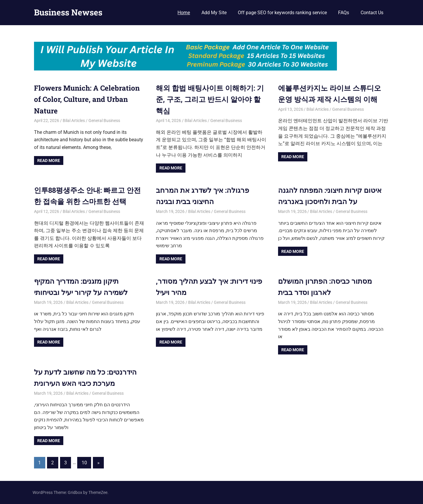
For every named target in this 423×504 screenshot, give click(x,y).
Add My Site (214, 13)
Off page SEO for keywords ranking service (282, 13)
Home (184, 13)
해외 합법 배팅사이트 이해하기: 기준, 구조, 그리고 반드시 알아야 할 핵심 (210, 99)
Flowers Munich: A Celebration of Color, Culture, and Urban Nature (87, 99)
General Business (104, 121)
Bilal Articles (74, 121)
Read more (49, 160)
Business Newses (68, 12)
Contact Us (372, 13)
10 (84, 463)
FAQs (344, 13)
